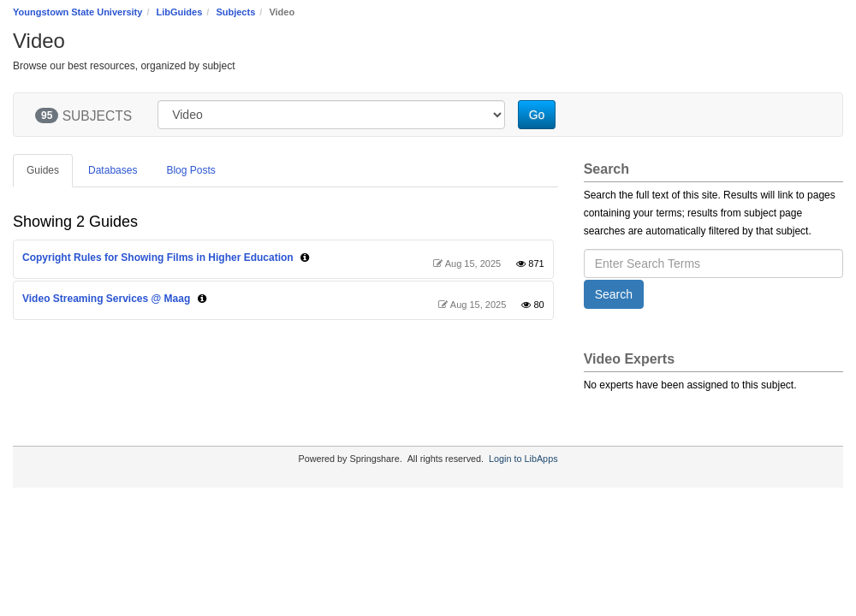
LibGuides (180, 12)
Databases (113, 170)
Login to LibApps (523, 459)
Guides (43, 170)
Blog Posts (190, 170)
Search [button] (614, 294)
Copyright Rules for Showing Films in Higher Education (158, 258)
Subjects (235, 12)
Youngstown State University (77, 12)
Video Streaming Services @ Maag (106, 299)
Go (537, 115)
